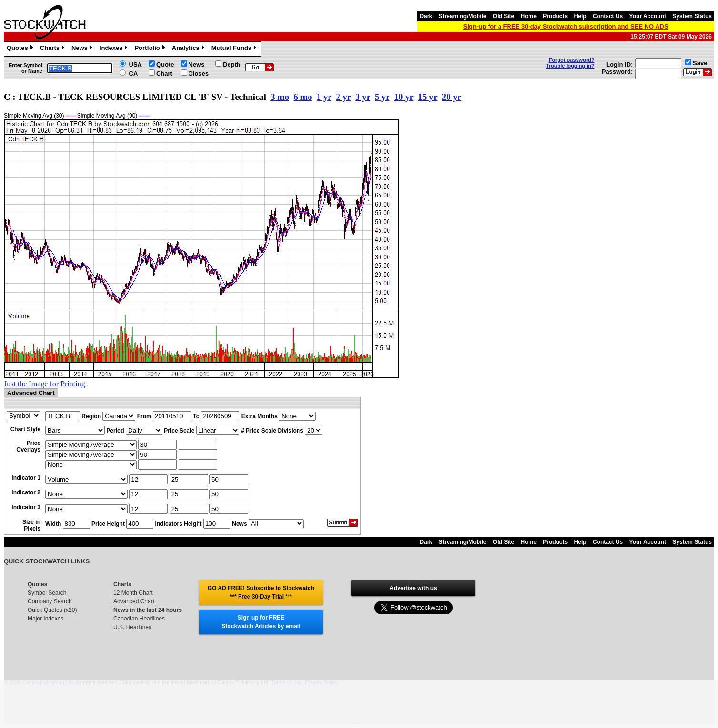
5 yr (382, 97)
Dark (426, 16)
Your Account (648, 16)
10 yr (404, 97)
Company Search (50, 601)
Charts (53, 49)
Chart (164, 74)
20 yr (452, 97)
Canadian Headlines (139, 619)
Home (529, 16)
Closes (199, 74)
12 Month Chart (133, 593)
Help (580, 16)
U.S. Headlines (132, 627)
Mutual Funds (235, 49)
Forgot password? (572, 60)
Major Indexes (45, 619)
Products (555, 16)
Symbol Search (47, 593)
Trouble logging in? (570, 66)
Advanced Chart (134, 601)
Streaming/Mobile (462, 16)
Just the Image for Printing (45, 384)
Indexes (115, 49)
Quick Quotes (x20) (52, 610)
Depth (232, 64)
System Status (692, 16)
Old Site (504, 16)
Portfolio (150, 49)
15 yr (428, 97)
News (83, 49)
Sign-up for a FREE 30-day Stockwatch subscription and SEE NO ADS (566, 26)
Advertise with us (413, 588)
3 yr (363, 97)
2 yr (344, 97)
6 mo (303, 97)
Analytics (189, 49)
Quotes (21, 49)
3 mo (280, 97)
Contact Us (608, 16)
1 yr (324, 97)
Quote (165, 64)
